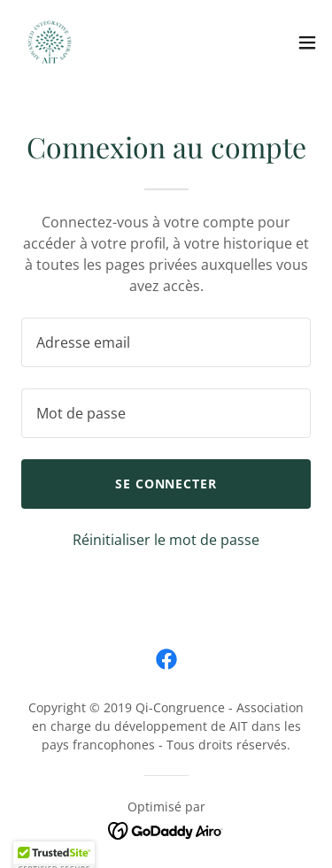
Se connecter (166, 484)
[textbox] (166, 342)
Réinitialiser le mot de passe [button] (166, 540)
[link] (50, 42)
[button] (307, 42)
